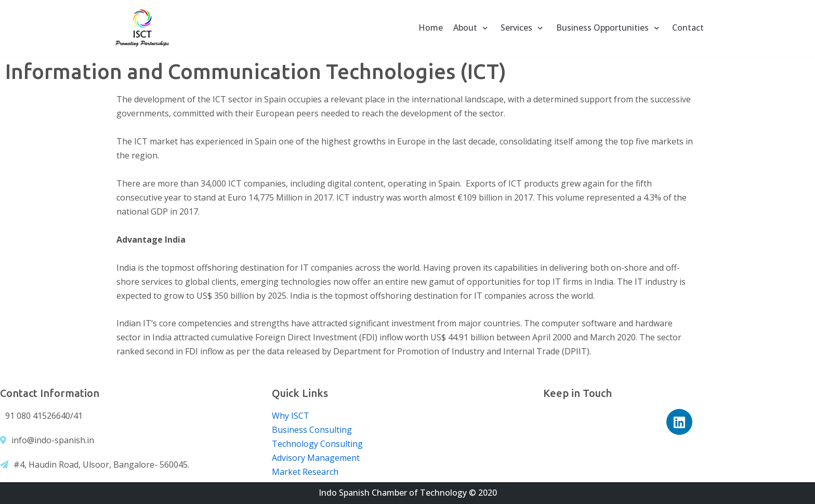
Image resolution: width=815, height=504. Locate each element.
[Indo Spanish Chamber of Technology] (142, 28)
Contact (688, 28)
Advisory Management (316, 458)
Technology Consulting (317, 444)
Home (431, 28)
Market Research (305, 472)
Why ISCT (291, 416)
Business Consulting (312, 430)
